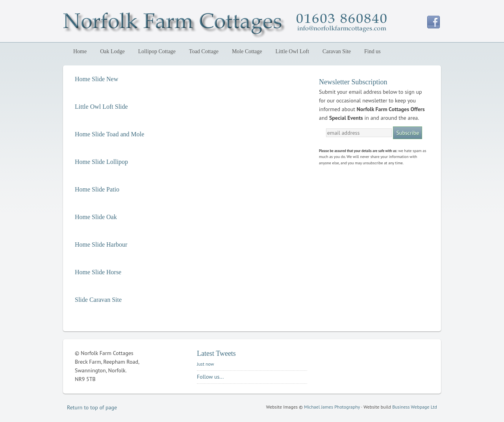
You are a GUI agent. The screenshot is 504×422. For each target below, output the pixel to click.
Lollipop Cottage (155, 51)
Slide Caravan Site (98, 300)
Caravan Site (337, 51)
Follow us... (210, 377)
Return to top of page (92, 407)
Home (80, 51)
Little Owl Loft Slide (101, 107)
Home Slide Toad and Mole (109, 134)
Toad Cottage (204, 51)
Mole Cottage (247, 51)
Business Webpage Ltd (415, 407)
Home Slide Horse (98, 272)
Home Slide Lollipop (101, 162)
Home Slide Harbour (101, 244)
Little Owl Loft (293, 51)
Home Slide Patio (97, 189)
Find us (372, 51)
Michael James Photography (332, 407)
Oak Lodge (111, 51)
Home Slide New (96, 79)
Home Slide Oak (96, 217)
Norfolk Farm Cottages (132, 23)
